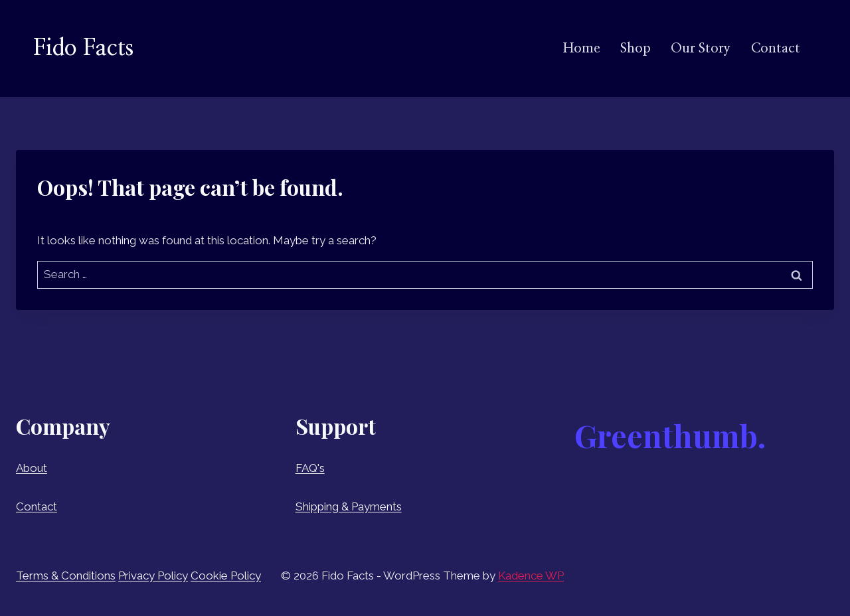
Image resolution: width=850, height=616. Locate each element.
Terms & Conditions (66, 576)
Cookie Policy (226, 576)
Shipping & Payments (349, 506)
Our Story (701, 48)
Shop (636, 48)
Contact (776, 48)
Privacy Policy (153, 576)
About (32, 468)
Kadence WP (531, 576)
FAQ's (310, 468)
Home (582, 48)
